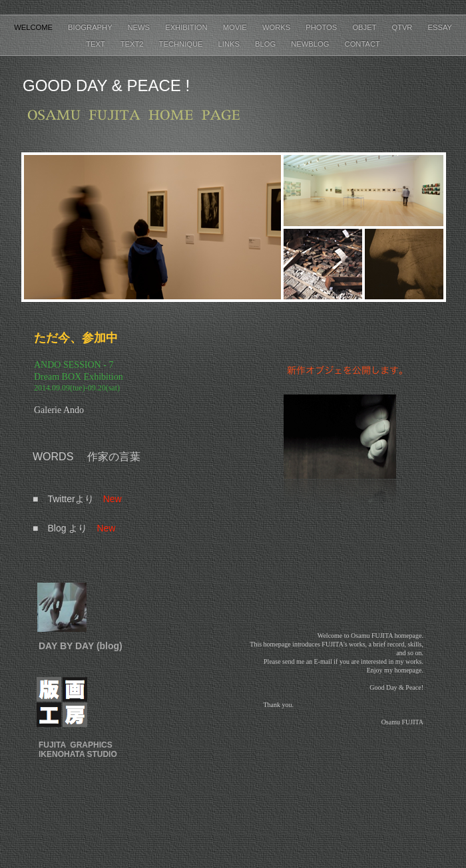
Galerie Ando (59, 410)
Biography (91, 27)
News (140, 27)
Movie (236, 27)
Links (230, 44)
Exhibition (187, 27)
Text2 (133, 44)
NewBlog (311, 44)
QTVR (403, 27)
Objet (365, 27)
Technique (182, 44)
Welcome (34, 27)
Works (277, 27)
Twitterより (70, 499)
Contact (362, 44)
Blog (266, 44)
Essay (440, 27)
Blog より (67, 528)
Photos (322, 27)
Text (97, 44)
